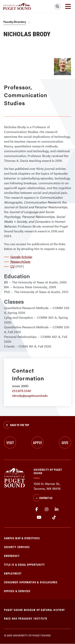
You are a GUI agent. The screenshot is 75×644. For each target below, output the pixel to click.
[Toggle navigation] (68, 6)
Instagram (47, 509)
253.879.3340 (21, 391)
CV (12, 266)
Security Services (17, 547)
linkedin (57, 509)
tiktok (54, 517)
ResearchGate (20, 262)
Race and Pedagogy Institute (26, 618)
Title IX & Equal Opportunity (24, 564)
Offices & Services (17, 591)
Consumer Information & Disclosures (31, 582)
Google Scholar (21, 257)
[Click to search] (57, 6)
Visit (10, 442)
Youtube (39, 517)
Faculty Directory (15, 22)
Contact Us (43, 498)
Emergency (12, 556)
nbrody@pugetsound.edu (30, 396)
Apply (37, 442)
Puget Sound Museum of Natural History (34, 610)
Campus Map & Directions (22, 538)
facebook (37, 509)
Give (65, 442)
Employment (13, 573)
